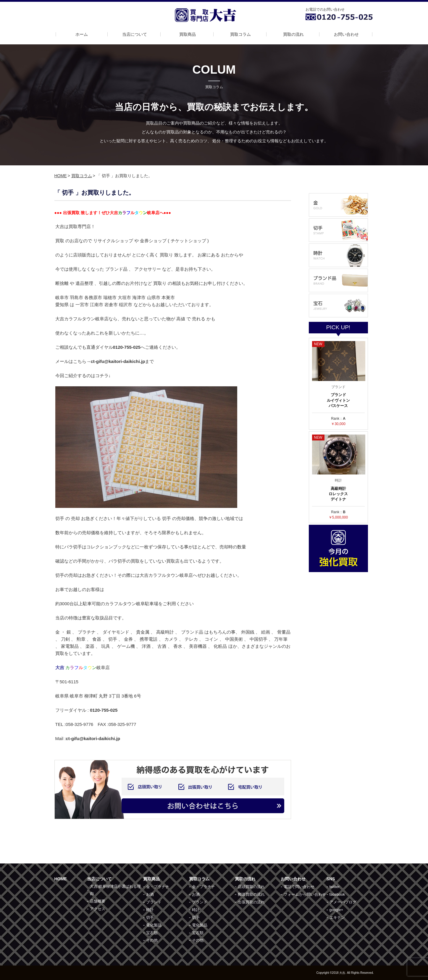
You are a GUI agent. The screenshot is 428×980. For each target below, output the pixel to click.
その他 (152, 940)
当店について (135, 34)
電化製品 (154, 925)
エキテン (337, 917)
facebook (337, 894)
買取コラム (240, 34)
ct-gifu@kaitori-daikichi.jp (93, 738)
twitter (335, 887)
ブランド (154, 902)
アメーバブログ (343, 902)
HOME (61, 176)
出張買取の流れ (251, 902)
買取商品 (188, 34)
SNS (331, 879)
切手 (150, 917)
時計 (150, 910)
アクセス (98, 909)
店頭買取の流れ (251, 887)
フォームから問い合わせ (305, 894)
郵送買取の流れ (251, 894)
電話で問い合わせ (299, 887)
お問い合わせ (346, 34)
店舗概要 (98, 901)
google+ (336, 910)
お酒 (150, 894)
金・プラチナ (158, 887)
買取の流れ (293, 34)
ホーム (82, 34)
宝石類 (152, 933)
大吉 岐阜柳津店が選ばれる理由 (116, 890)
